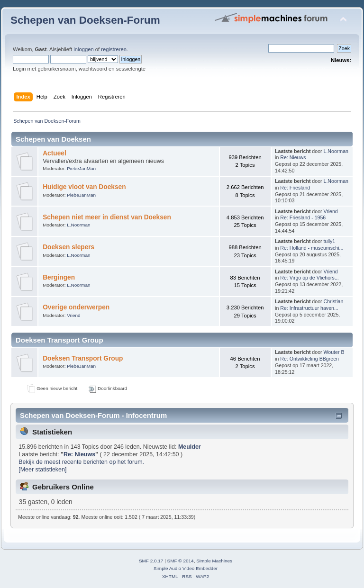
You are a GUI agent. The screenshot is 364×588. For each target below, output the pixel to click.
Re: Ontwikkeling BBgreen (309, 359)
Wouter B (334, 352)
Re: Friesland (295, 188)
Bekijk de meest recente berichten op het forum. (81, 462)
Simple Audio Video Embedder (186, 568)
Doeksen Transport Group (83, 358)
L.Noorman (336, 151)
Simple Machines (214, 561)
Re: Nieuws (293, 157)
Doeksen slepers (68, 247)
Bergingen (59, 277)
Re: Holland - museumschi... (312, 248)
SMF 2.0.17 (151, 561)
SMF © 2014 (181, 561)
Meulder (190, 447)
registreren (114, 49)
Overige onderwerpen (76, 307)
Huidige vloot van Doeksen (84, 187)
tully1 (330, 241)
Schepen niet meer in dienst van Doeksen (107, 217)
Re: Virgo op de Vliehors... (309, 278)
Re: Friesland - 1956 (303, 217)
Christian (334, 301)
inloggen (83, 49)
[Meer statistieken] (42, 470)
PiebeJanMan (81, 168)
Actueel (55, 153)
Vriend (331, 211)
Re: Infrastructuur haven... (309, 308)
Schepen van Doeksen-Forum (85, 20)
